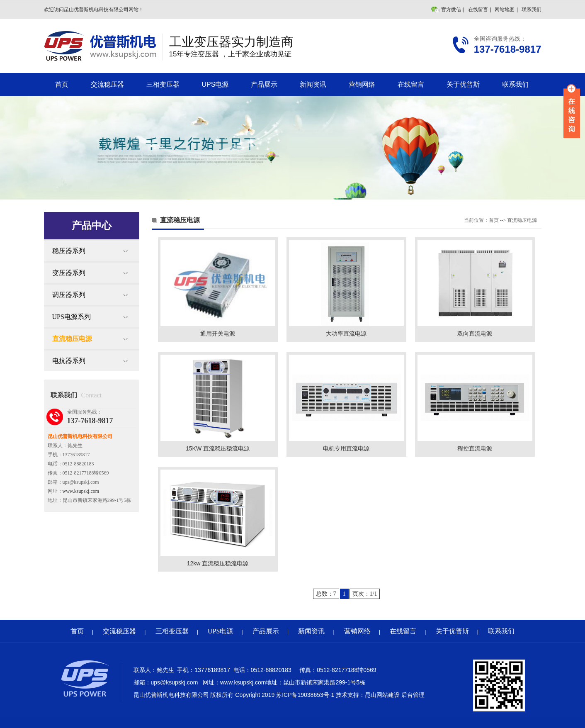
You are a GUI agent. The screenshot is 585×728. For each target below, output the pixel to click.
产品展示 (264, 84)
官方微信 (451, 10)
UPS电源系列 (72, 317)
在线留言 (478, 10)
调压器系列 (69, 295)
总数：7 (326, 594)
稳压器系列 (69, 251)
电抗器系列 (69, 361)
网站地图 (505, 10)
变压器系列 (69, 273)
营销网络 (362, 84)
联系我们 (532, 10)
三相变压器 (163, 84)
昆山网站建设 (382, 695)
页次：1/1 (365, 594)
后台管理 (413, 695)
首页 (62, 84)
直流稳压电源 (72, 339)
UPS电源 (215, 84)
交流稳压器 (107, 84)
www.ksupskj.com (81, 491)
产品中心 (92, 225)
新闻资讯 (313, 84)
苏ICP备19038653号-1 (305, 695)
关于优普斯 (463, 84)
